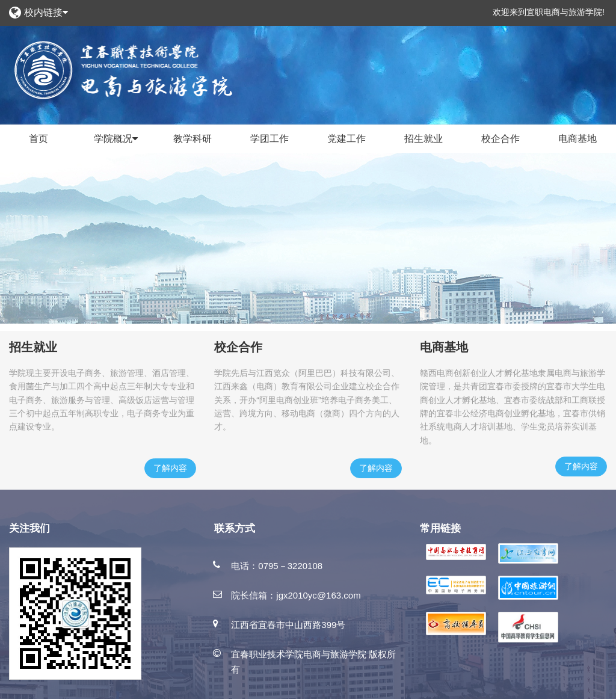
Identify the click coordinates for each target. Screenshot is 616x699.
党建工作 (346, 139)
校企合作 (500, 139)
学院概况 (116, 139)
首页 (38, 139)
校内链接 (46, 12)
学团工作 (269, 139)
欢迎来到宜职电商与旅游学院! (549, 12)
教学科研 (192, 139)
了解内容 (170, 468)
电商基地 (577, 139)
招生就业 (423, 139)
